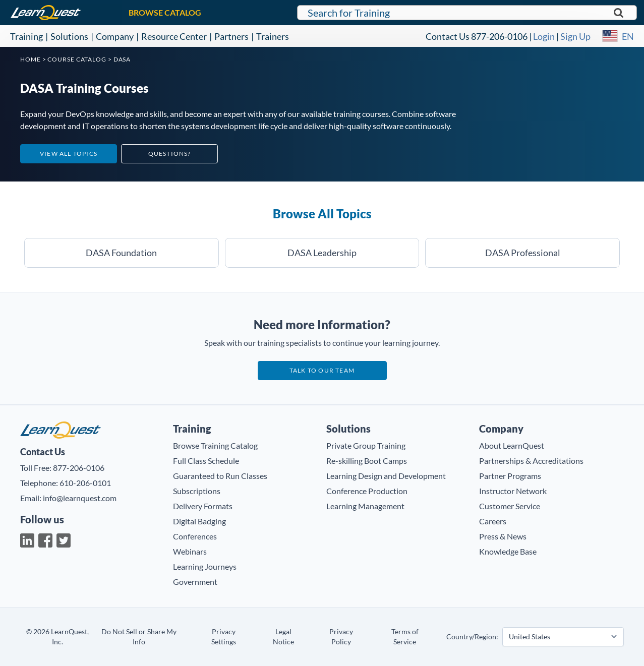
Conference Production (367, 491)
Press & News (503, 536)
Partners (231, 36)
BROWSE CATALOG (165, 12)
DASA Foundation (121, 253)
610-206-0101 (85, 483)
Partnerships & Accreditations (531, 461)
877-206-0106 (499, 36)
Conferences (195, 536)
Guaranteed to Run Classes (220, 476)
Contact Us (448, 36)
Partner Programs (510, 476)
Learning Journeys (205, 566)
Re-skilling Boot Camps (367, 461)
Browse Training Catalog (215, 445)
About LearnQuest (512, 445)
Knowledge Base (508, 551)
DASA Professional (523, 253)
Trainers (273, 36)
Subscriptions (197, 491)
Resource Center (174, 36)
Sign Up (575, 36)
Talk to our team (322, 370)
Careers (493, 521)
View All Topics (69, 154)
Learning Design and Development (386, 476)
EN (628, 36)
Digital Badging (199, 521)
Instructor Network (513, 491)
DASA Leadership (322, 253)
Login (544, 36)
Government (195, 582)
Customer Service (510, 506)
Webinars (190, 551)
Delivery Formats (203, 506)
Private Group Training (366, 445)
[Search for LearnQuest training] (467, 13)
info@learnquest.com (80, 498)
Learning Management (365, 506)
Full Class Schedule (206, 461)
